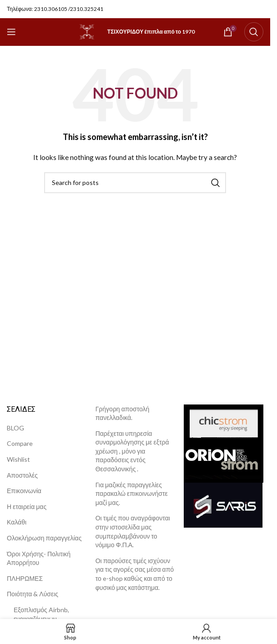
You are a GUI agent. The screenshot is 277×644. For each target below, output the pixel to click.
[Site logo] (87, 31)
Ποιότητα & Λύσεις (33, 594)
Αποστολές (22, 475)
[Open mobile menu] (11, 32)
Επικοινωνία (24, 491)
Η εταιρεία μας (27, 507)
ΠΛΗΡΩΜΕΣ (25, 578)
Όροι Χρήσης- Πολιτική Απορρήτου (39, 558)
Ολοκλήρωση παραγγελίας (44, 538)
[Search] (254, 32)
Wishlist (18, 459)
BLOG (15, 428)
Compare (20, 443)
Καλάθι (17, 522)
